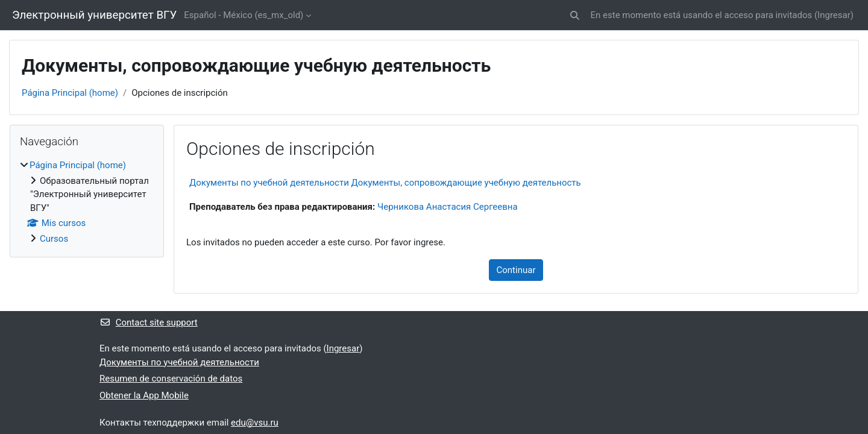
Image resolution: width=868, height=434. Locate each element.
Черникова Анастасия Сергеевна (448, 207)
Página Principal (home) (70, 93)
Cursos (54, 239)
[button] (575, 15)
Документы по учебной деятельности (179, 362)
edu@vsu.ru (255, 423)
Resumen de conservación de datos (171, 379)
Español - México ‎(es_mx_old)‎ (244, 15)
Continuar (516, 270)
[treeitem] (87, 202)
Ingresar (834, 15)
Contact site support (149, 322)
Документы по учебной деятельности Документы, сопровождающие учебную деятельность (385, 183)
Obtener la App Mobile (144, 395)
